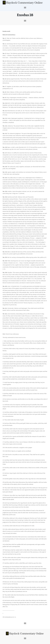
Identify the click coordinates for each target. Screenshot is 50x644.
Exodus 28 (25, 15)
